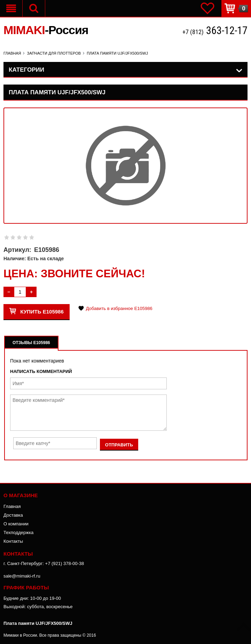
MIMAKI (46, 30)
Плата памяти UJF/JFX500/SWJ (38, 623)
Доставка (13, 515)
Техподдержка (18, 532)
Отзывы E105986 (31, 343)
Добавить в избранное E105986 (119, 308)
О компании (16, 524)
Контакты (13, 541)
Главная (12, 506)
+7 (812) (215, 31)
